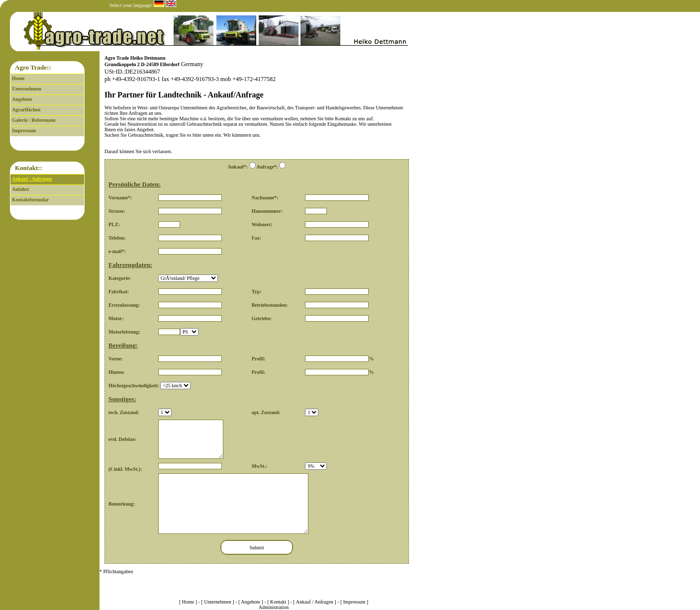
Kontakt (278, 602)
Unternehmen (27, 89)
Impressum (24, 131)
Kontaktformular (30, 200)
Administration (274, 607)
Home (18, 78)
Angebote (22, 99)
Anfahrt (20, 189)
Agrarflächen (26, 110)
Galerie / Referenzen (34, 120)
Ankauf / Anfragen (32, 179)
